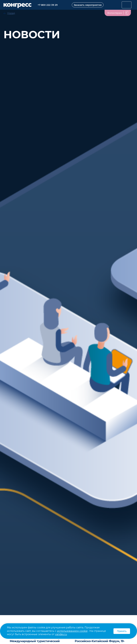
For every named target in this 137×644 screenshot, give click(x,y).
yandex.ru (61, 634)
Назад (11, 13)
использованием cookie (72, 631)
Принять (122, 631)
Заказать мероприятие (88, 5)
